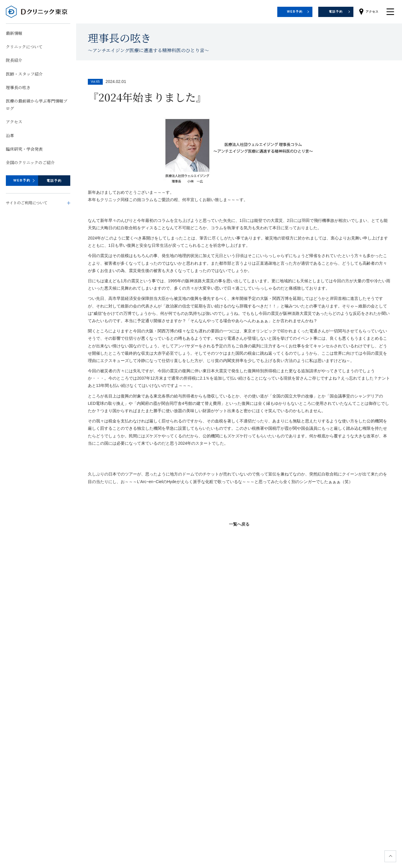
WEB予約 (22, 180)
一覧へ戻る (239, 524)
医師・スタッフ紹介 (24, 74)
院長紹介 (14, 60)
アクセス (14, 122)
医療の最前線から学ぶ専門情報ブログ (37, 105)
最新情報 (14, 33)
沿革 (10, 135)
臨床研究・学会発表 (24, 149)
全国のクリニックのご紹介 (30, 162)
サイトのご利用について (27, 203)
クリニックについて (24, 47)
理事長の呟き (18, 87)
